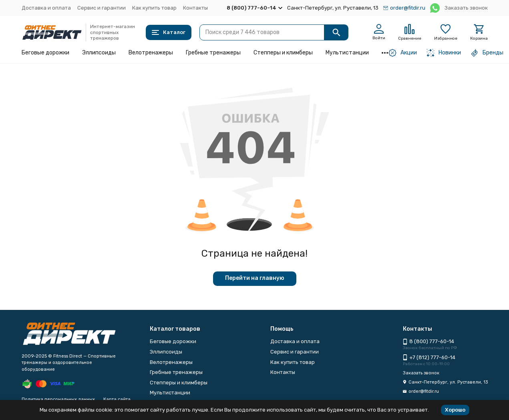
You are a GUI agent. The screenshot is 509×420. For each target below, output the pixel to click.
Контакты (195, 8)
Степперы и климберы (283, 53)
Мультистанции (347, 53)
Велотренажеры (151, 53)
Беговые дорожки (45, 53)
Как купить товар (154, 8)
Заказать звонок (466, 8)
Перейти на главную (255, 278)
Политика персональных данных (58, 399)
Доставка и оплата (46, 8)
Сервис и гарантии (102, 8)
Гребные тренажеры (213, 53)
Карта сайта (117, 399)
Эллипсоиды (99, 53)
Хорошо (455, 410)
